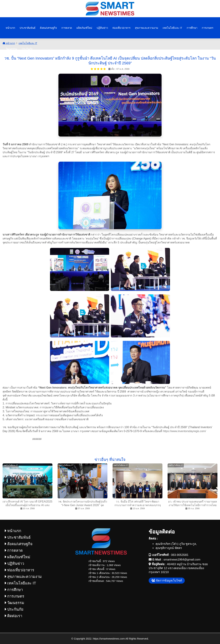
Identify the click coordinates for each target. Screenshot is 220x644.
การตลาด (67, 28)
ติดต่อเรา (13, 616)
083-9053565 (180, 555)
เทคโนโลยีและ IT (172, 28)
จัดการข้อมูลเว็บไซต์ (167, 581)
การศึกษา (192, 28)
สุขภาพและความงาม (147, 28)
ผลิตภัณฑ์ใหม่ (84, 28)
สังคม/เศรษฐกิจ (48, 28)
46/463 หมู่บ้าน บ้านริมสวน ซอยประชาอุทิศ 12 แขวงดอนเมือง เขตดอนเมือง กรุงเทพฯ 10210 (178, 568)
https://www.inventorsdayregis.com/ (185, 431)
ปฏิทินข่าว (102, 28)
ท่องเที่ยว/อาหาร (121, 28)
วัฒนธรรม (11, 49)
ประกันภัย (27, 49)
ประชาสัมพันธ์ (27, 28)
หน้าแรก (10, 28)
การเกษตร (208, 28)
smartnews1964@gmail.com (182, 560)
